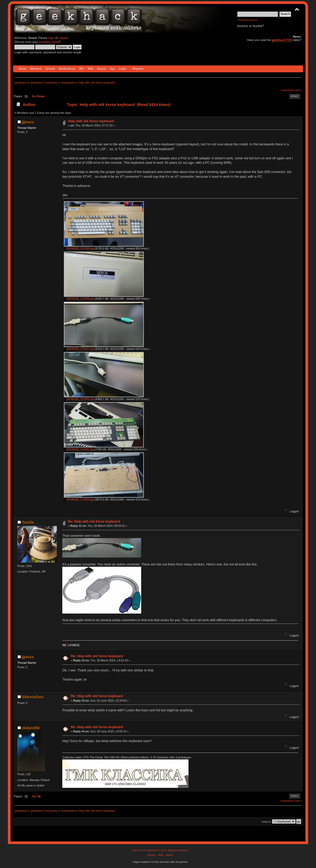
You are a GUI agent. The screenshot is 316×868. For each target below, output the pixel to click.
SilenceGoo (33, 697)
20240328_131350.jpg (79, 248)
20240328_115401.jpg (79, 449)
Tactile (28, 522)
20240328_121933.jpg (79, 399)
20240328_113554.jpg (79, 499)
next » (298, 90)
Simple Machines (178, 850)
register (63, 38)
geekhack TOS (282, 40)
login (51, 38)
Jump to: (266, 822)
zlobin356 (31, 728)
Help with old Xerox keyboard (91, 121)
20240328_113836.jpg (79, 299)
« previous (287, 90)
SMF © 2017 (159, 850)
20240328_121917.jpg (79, 349)
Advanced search (248, 20)
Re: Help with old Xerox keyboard (94, 522)
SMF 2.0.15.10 (141, 850)
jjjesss (28, 122)
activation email (49, 42)
